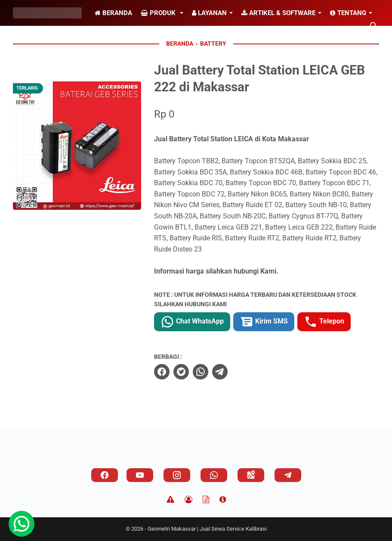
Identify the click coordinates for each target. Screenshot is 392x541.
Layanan (209, 13)
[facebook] (162, 372)
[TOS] (206, 500)
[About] (223, 500)
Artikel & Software (278, 13)
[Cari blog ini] (374, 26)
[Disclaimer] (170, 500)
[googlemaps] (251, 475)
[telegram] (220, 372)
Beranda (113, 13)
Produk (159, 13)
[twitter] (181, 372)
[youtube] (140, 475)
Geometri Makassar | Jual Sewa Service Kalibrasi (207, 529)
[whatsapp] (201, 372)
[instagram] (177, 475)
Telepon (324, 322)
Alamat (32, 39)
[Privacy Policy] (188, 500)
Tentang (348, 13)
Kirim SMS (264, 322)
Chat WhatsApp (192, 322)
